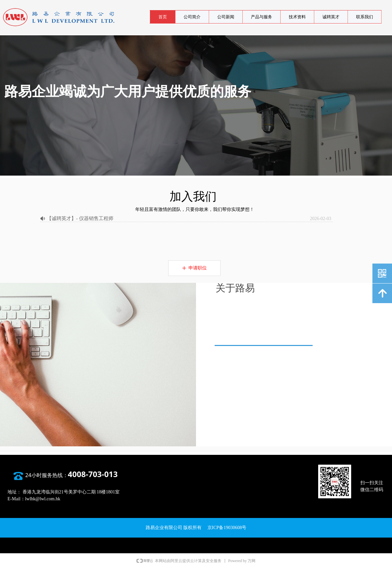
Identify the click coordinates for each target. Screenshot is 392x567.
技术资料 (297, 17)
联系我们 (365, 17)
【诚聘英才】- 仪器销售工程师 (80, 218)
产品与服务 (261, 17)
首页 (163, 17)
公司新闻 (226, 17)
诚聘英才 (331, 17)
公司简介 (192, 17)
